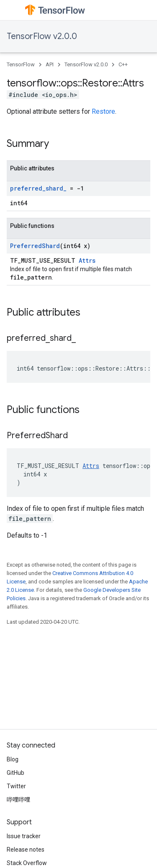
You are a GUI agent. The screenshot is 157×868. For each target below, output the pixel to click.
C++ (123, 64)
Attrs (87, 260)
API (50, 64)
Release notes (26, 850)
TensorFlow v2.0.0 (42, 36)
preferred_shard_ (38, 188)
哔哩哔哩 (18, 800)
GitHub (15, 773)
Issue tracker (24, 836)
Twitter (16, 786)
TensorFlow (21, 64)
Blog (13, 759)
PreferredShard (35, 246)
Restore (103, 111)
